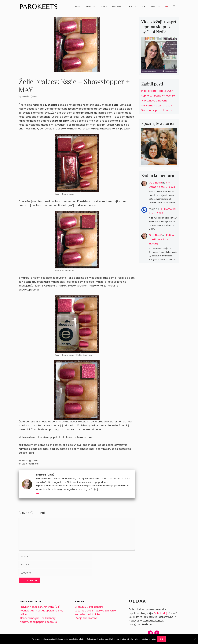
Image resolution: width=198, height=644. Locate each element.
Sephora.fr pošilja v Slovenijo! (158, 96)
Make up (117, 7)
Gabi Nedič (155, 183)
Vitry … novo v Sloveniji (154, 101)
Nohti (104, 7)
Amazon (155, 7)
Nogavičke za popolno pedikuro (38, 622)
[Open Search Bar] (174, 7)
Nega (92, 7)
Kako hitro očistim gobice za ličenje (95, 611)
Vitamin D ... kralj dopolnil (89, 607)
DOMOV (76, 7)
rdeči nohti (33, 464)
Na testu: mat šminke (87, 614)
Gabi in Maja (161, 613)
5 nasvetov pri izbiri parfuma (158, 110)
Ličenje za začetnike (86, 618)
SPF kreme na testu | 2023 (157, 106)
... (38, 492)
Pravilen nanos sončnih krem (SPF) (40, 607)
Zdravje (131, 7)
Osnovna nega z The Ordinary (38, 618)
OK (161, 639)
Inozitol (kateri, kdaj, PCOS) (157, 91)
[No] (195, 639)
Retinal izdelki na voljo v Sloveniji (162, 239)
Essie (24, 464)
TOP (143, 7)
